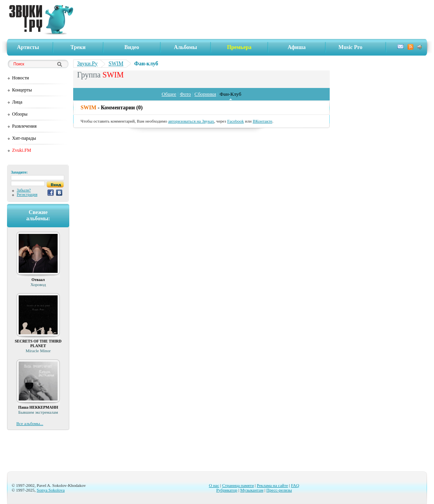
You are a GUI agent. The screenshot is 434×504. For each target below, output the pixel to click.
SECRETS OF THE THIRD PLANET (38, 343)
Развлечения (24, 126)
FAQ (295, 485)
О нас (214, 485)
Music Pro (350, 47)
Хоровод (38, 284)
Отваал (38, 280)
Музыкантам (252, 490)
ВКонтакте (262, 121)
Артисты (28, 47)
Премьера (239, 47)
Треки (78, 47)
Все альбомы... (30, 423)
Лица (17, 102)
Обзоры (20, 114)
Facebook (236, 121)
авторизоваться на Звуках (191, 121)
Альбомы (185, 47)
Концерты (22, 90)
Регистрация (27, 194)
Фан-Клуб (230, 94)
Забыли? (24, 190)
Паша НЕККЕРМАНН (38, 407)
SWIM (116, 64)
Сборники (206, 94)
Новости (21, 78)
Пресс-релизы (279, 490)
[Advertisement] (253, 19)
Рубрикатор (227, 490)
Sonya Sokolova (51, 490)
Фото (185, 94)
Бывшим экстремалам (38, 412)
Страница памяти (238, 485)
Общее (169, 94)
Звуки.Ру (87, 64)
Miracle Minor (38, 351)
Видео (132, 47)
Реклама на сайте (272, 485)
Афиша (297, 47)
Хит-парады (24, 138)
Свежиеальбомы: (38, 215)
